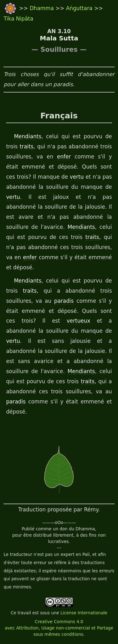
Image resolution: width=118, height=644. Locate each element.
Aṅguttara (80, 8)
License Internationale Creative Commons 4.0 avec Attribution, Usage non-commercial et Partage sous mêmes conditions (59, 624)
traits (27, 146)
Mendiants (28, 136)
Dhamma (42, 8)
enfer (64, 157)
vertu (77, 177)
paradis (64, 301)
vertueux (79, 321)
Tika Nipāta (18, 19)
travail (24, 613)
